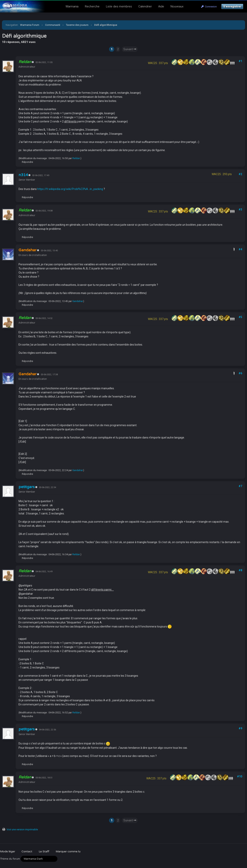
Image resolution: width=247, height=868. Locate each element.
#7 (240, 486)
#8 (240, 570)
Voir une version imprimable (22, 829)
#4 (240, 249)
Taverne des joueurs (77, 25)
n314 (23, 175)
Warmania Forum (30, 25)
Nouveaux (177, 6)
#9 (240, 728)
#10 (240, 776)
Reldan (76, 158)
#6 (240, 373)
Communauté (53, 25)
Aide (161, 6)
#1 (240, 61)
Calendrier (145, 6)
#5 (240, 317)
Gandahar (78, 301)
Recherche (92, 6)
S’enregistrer (232, 6)
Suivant (130, 49)
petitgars (27, 487)
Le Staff (44, 852)
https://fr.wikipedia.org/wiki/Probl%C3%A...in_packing (70, 189)
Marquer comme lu (68, 852)
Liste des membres (119, 6)
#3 (240, 209)
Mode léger (8, 852)
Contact (27, 852)
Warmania (72, 6)
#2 (240, 174)
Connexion (209, 7)
